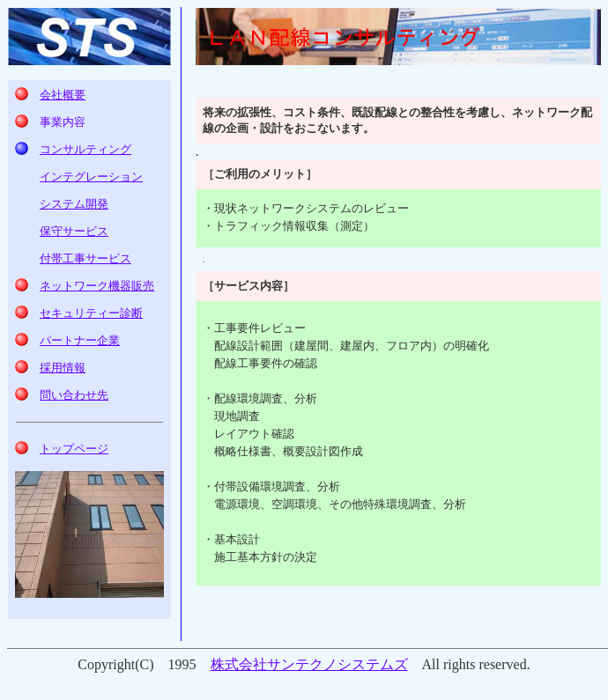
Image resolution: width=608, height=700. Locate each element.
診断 (91, 313)
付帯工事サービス (85, 258)
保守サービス (74, 231)
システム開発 (74, 204)
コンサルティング (85, 149)
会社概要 (63, 95)
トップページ (74, 449)
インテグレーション (91, 177)
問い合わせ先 (74, 395)
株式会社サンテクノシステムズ (309, 664)
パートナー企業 (80, 340)
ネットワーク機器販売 (97, 286)
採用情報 (63, 368)
